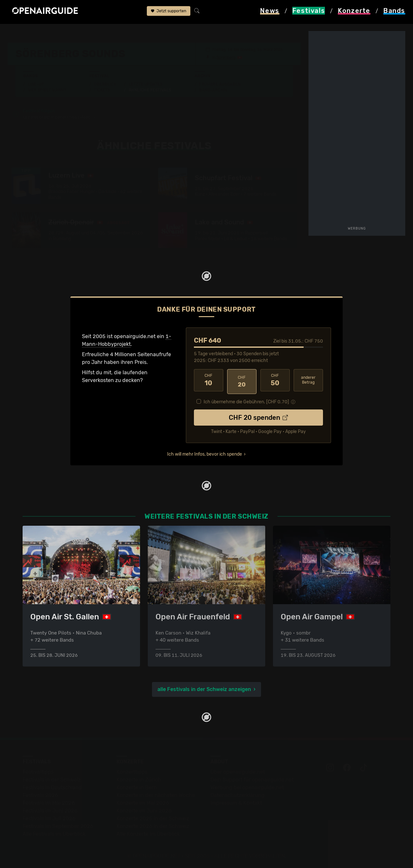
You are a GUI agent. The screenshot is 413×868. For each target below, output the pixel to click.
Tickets (102, 90)
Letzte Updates (146, 84)
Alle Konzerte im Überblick (148, 833)
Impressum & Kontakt (236, 802)
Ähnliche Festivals (150, 90)
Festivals (49, 33)
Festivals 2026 (40, 794)
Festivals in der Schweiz (52, 779)
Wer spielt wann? (47, 90)
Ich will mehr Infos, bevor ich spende (205, 453)
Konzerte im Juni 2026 (144, 810)
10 (209, 381)
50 (275, 381)
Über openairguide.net (238, 771)
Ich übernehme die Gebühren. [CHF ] (246, 400)
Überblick (105, 84)
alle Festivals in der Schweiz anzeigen (204, 688)
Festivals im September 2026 (58, 825)
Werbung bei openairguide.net (247, 786)
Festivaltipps (38, 771)
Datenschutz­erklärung (237, 794)
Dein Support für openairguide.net (252, 779)
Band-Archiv (213, 90)
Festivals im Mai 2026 (49, 802)
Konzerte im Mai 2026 (143, 802)
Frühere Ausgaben (220, 84)
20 (242, 381)
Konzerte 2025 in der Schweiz (153, 817)
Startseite (20, 33)
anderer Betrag (308, 381)
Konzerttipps (132, 771)
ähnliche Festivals (161, 33)
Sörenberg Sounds (112, 33)
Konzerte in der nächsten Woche (156, 794)
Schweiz (76, 33)
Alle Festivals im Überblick (54, 833)
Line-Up (36, 84)
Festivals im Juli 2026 (49, 817)
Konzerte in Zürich (139, 779)
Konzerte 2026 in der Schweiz (153, 825)
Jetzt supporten (169, 12)
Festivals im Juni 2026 (50, 810)
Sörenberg (226, 57)
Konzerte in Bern (137, 786)
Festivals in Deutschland (52, 786)
